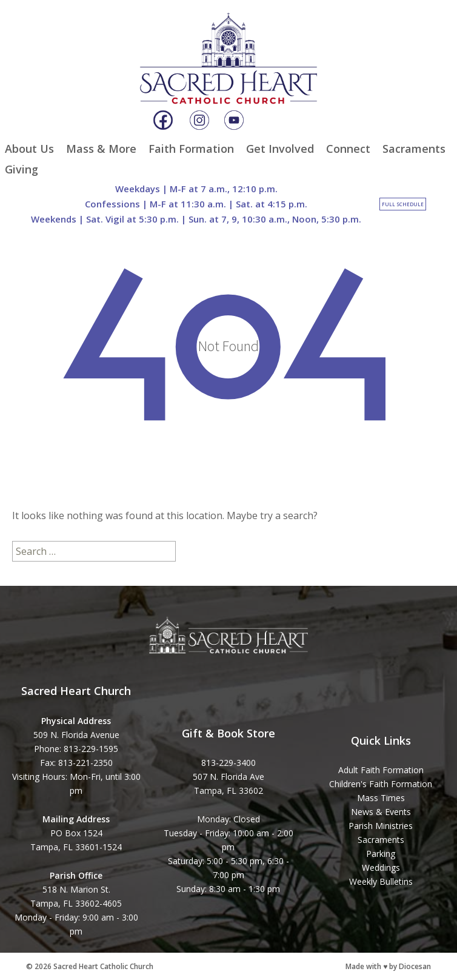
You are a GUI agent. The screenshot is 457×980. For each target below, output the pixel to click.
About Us (29, 149)
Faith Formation (191, 149)
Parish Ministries (381, 826)
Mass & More (101, 149)
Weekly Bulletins (381, 881)
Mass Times (381, 798)
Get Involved (280, 149)
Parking (381, 854)
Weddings (381, 868)
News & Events (381, 812)
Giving (22, 169)
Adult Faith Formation (381, 770)
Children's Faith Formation (381, 784)
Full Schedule (403, 204)
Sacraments (414, 149)
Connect (348, 149)
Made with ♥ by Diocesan (388, 966)
